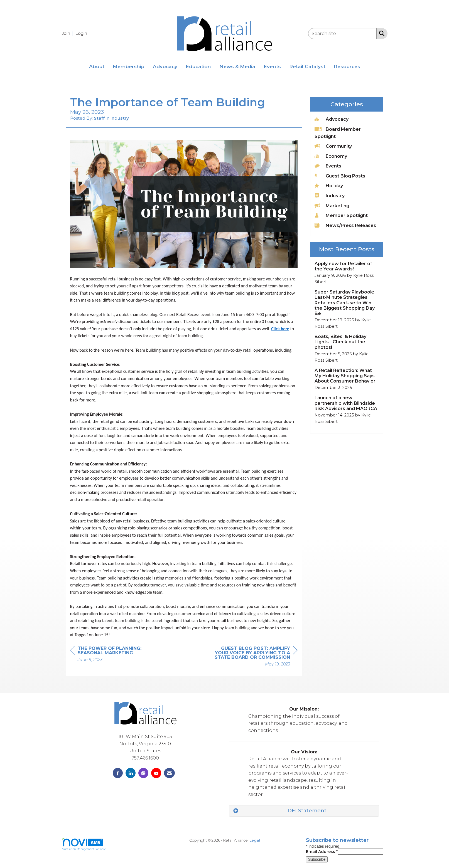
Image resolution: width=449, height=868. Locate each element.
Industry (120, 118)
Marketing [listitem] (332, 205)
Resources (347, 66)
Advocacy (165, 66)
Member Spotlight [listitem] (341, 215)
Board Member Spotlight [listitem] (338, 133)
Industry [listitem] (330, 195)
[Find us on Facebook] (118, 773)
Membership (129, 66)
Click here (280, 329)
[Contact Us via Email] (169, 773)
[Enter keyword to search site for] (342, 34)
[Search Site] (381, 33)
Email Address (322, 852)
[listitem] (68, 33)
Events (272, 66)
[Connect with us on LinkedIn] (131, 773)
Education (198, 66)
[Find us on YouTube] (156, 773)
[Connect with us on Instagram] (143, 773)
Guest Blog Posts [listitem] (340, 176)
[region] (256, 657)
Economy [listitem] (331, 156)
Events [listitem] (328, 166)
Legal (255, 840)
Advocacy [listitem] (332, 119)
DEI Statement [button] (307, 811)
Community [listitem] (333, 146)
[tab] (304, 811)
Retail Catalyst (307, 66)
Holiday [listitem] (329, 185)
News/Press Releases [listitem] (345, 225)
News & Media (237, 66)
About (97, 66)
